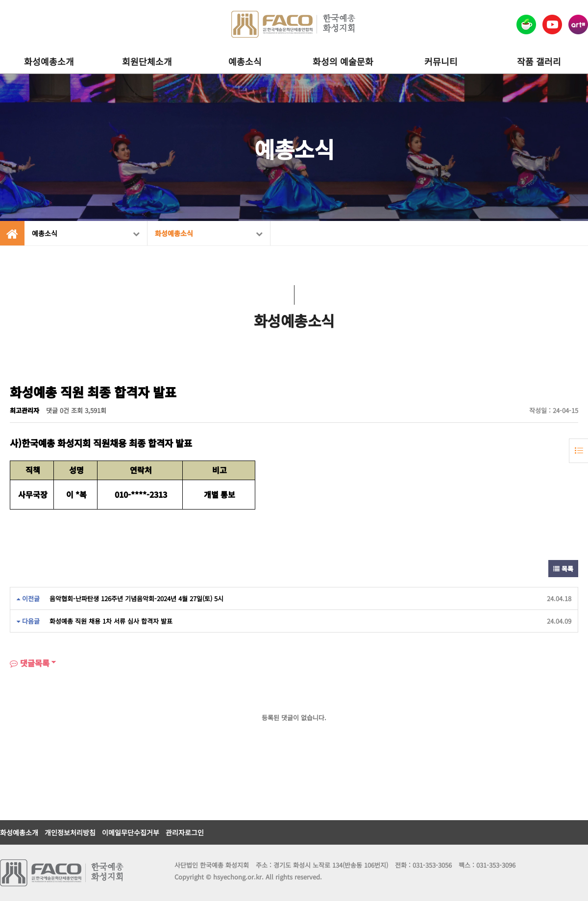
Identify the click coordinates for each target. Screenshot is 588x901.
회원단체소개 (147, 61)
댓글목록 (30, 663)
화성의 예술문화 (343, 61)
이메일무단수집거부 (131, 832)
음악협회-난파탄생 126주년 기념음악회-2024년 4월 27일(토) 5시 (136, 598)
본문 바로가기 (0, 0)
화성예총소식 (209, 233)
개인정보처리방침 (70, 832)
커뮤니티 (441, 61)
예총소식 (245, 61)
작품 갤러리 (539, 61)
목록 (563, 569)
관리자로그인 (185, 832)
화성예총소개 (49, 61)
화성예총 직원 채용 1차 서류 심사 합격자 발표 (111, 621)
